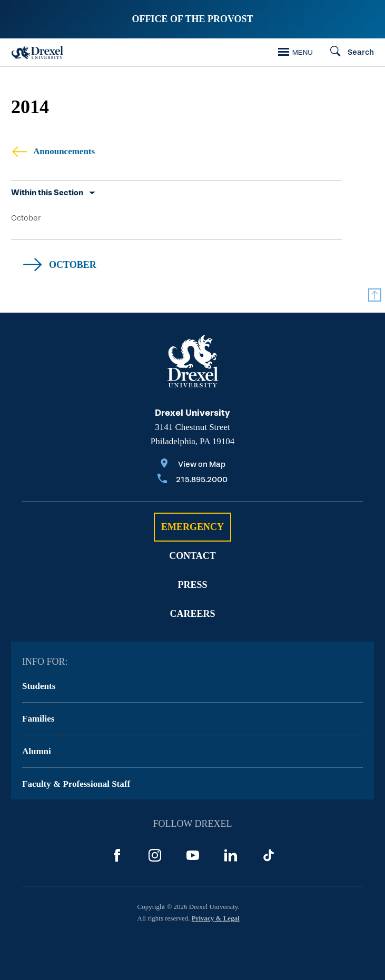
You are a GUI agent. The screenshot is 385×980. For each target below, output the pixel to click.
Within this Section (47, 193)
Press (192, 585)
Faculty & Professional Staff (76, 784)
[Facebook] (117, 855)
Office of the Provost (192, 19)
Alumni (37, 751)
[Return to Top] (375, 295)
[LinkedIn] (231, 855)
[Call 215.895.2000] (192, 480)
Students (39, 686)
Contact (192, 556)
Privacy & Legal (216, 918)
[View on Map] (192, 465)
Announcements (53, 151)
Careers (192, 614)
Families (38, 719)
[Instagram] (155, 855)
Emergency (192, 527)
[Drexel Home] (37, 52)
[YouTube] (193, 855)
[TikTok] (269, 855)
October (26, 218)
